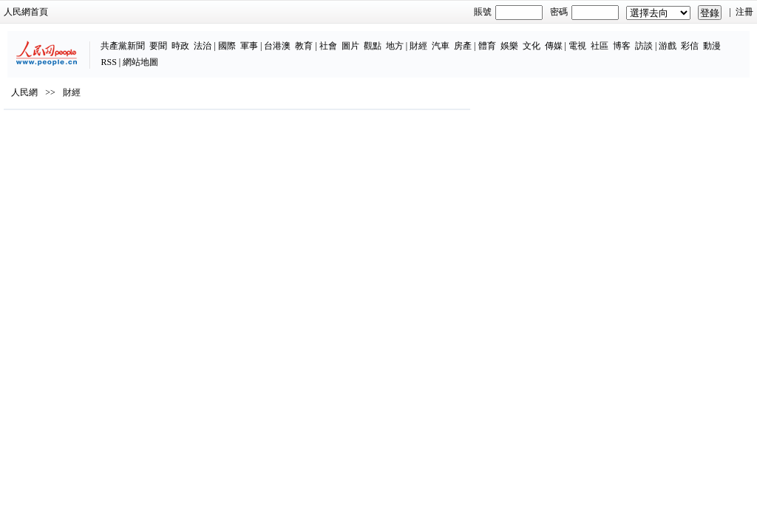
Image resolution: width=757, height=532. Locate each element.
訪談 (580, 38)
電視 (514, 38)
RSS (670, 38)
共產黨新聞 (60, 38)
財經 (355, 38)
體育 (424, 38)
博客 (558, 38)
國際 (163, 38)
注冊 (724, 12)
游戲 (605, 38)
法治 (140, 38)
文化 (468, 38)
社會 (265, 38)
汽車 (377, 38)
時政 (118, 38)
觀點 (309, 38)
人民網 (44, 126)
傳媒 (490, 38)
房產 (399, 38)
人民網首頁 (46, 12)
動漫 (649, 38)
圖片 (287, 38)
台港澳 (214, 38)
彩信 (627, 38)
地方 (331, 38)
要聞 (95, 38)
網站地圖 (702, 38)
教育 (241, 38)
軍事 (186, 38)
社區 (536, 38)
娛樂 (446, 38)
